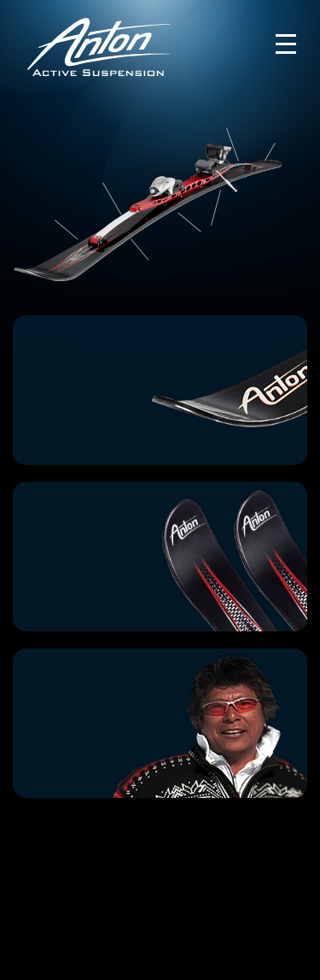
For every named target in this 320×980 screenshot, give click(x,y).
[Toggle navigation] (286, 44)
